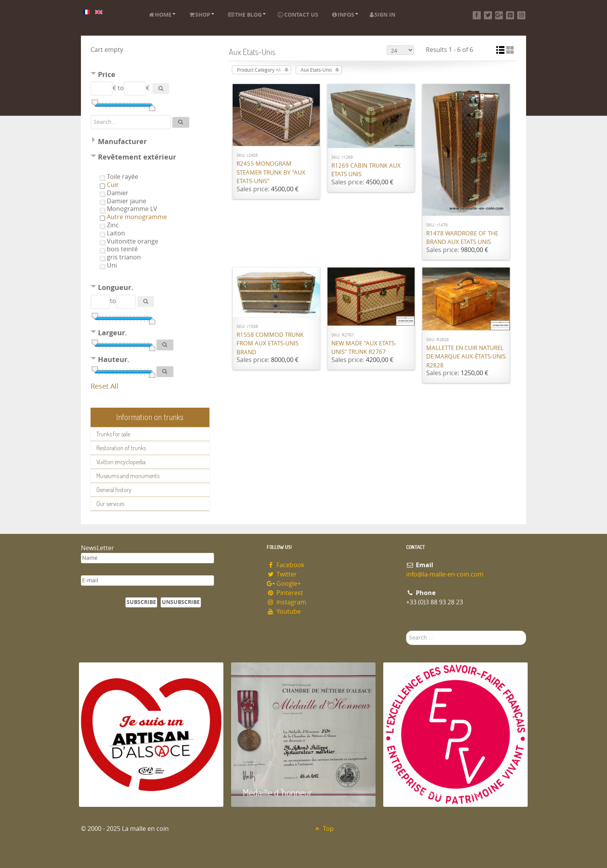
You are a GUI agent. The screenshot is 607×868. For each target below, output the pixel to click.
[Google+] (499, 15)
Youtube (284, 612)
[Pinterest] (510, 15)
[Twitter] (488, 15)
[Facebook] (477, 15)
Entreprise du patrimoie (437, 792)
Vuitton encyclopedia (121, 462)
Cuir (113, 185)
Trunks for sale (113, 434)
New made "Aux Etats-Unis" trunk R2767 (364, 348)
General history (114, 490)
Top (323, 829)
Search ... (406, 631)
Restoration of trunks (121, 448)
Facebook (285, 565)
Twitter (282, 574)
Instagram (286, 602)
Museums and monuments (128, 476)
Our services (110, 504)
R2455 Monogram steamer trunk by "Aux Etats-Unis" (271, 172)
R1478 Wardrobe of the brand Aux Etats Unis (462, 238)
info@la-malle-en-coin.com (445, 574)
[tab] (150, 76)
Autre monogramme (137, 217)
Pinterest (285, 593)
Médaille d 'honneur (277, 792)
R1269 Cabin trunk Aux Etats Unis (366, 170)
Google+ (284, 584)
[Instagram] (521, 15)
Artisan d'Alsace (118, 792)
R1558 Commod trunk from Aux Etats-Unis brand (270, 344)
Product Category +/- (259, 70)
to (121, 88)
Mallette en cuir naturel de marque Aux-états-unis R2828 (466, 357)
